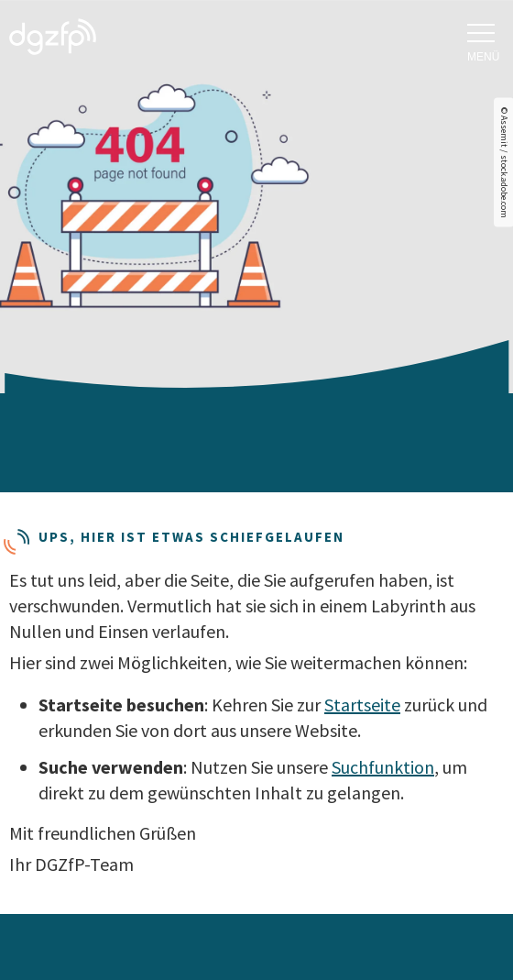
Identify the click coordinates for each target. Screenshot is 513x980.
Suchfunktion (383, 767)
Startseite (362, 705)
